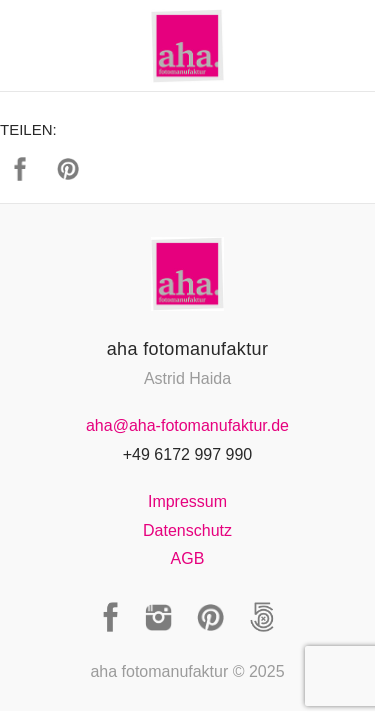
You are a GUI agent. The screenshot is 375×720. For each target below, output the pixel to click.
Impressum (187, 501)
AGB (188, 558)
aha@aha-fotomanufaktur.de (187, 425)
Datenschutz (187, 530)
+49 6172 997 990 (187, 454)
